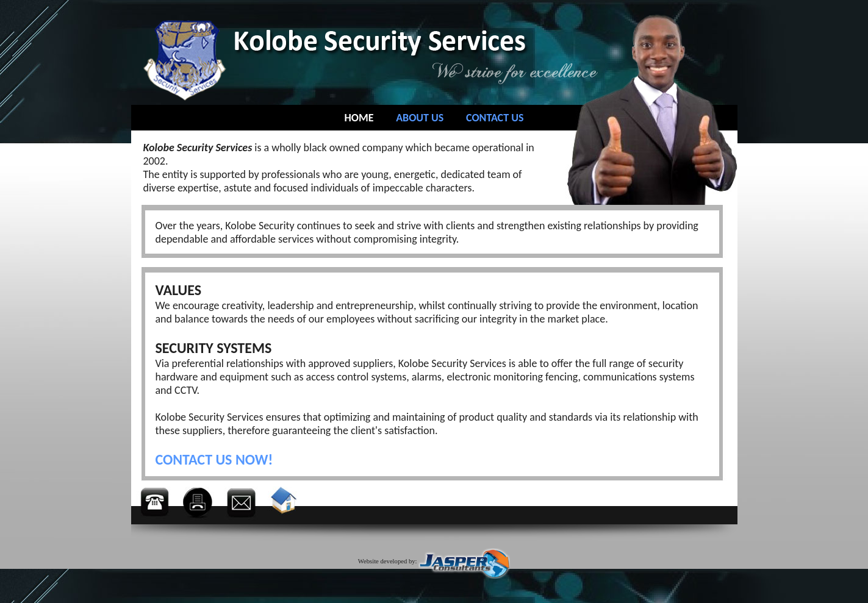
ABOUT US (420, 118)
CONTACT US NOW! (214, 459)
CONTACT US (495, 118)
